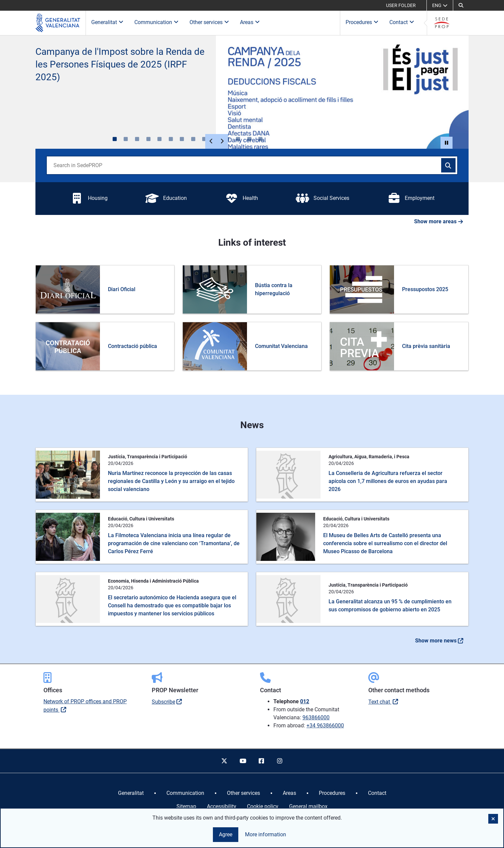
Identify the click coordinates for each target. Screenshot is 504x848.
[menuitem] (131, 793)
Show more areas (439, 221)
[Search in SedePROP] (449, 165)
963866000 (316, 717)
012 (305, 701)
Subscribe (163, 702)
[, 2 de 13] (126, 139)
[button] (461, 5)
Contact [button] (402, 22)
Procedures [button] (362, 22)
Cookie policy (263, 806)
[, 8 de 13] (193, 139)
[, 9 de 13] (205, 139)
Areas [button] (250, 22)
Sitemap (186, 806)
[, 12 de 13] (238, 139)
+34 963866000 (325, 725)
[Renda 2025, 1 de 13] (115, 139)
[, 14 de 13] (261, 139)
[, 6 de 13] (171, 139)
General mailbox (308, 806)
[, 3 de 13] (137, 139)
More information (266, 834)
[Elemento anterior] (211, 141)
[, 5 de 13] (159, 139)
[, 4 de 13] (148, 139)
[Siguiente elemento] (222, 141)
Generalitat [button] (107, 22)
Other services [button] (209, 22)
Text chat (380, 702)
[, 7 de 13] (182, 139)
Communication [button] (157, 22)
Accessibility (222, 806)
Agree (226, 834)
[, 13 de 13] (249, 139)
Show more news (439, 641)
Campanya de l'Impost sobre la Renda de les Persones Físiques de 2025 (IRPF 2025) (120, 64)
